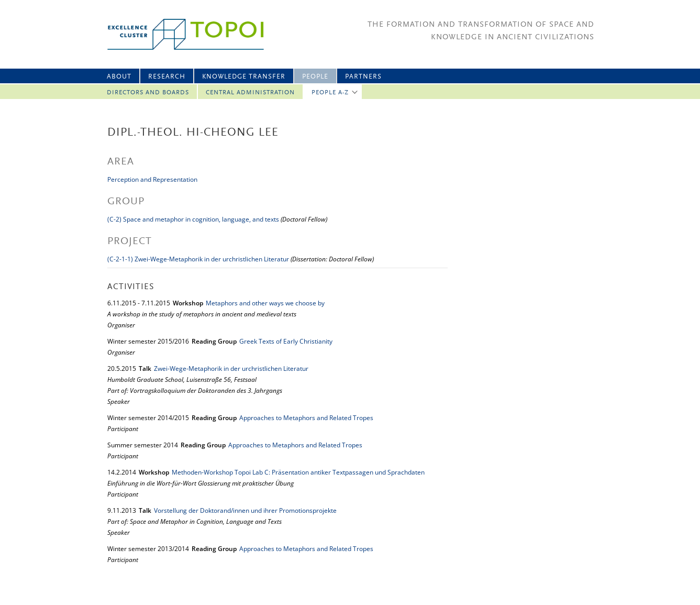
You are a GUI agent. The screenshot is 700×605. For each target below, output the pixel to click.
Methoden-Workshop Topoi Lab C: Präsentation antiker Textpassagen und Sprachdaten (298, 472)
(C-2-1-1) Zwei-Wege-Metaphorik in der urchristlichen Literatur (198, 259)
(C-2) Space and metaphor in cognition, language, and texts (193, 219)
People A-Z (330, 93)
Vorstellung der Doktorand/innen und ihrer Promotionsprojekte (245, 510)
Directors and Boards (148, 93)
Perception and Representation (152, 179)
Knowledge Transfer (244, 77)
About (119, 77)
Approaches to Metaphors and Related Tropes (306, 418)
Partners (363, 77)
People (315, 77)
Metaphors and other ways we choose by (265, 303)
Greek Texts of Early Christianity (286, 341)
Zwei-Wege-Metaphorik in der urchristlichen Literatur (231, 368)
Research (167, 77)
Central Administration (250, 93)
